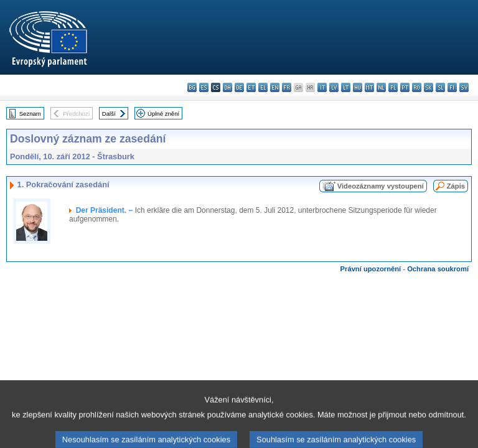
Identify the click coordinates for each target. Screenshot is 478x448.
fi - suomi (452, 87)
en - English (275, 87)
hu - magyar (358, 87)
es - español (204, 87)
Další (109, 114)
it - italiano (322, 87)
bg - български (192, 87)
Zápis (456, 186)
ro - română (417, 87)
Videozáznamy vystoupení (381, 186)
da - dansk (227, 87)
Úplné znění (163, 114)
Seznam (30, 114)
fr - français (287, 87)
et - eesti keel (251, 87)
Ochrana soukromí (438, 269)
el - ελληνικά (263, 87)
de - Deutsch (239, 87)
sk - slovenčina (429, 87)
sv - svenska (464, 87)
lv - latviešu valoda (334, 87)
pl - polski (393, 87)
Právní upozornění (371, 269)
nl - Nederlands (381, 87)
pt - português (405, 87)
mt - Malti (369, 87)
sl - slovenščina (440, 87)
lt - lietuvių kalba (346, 87)
